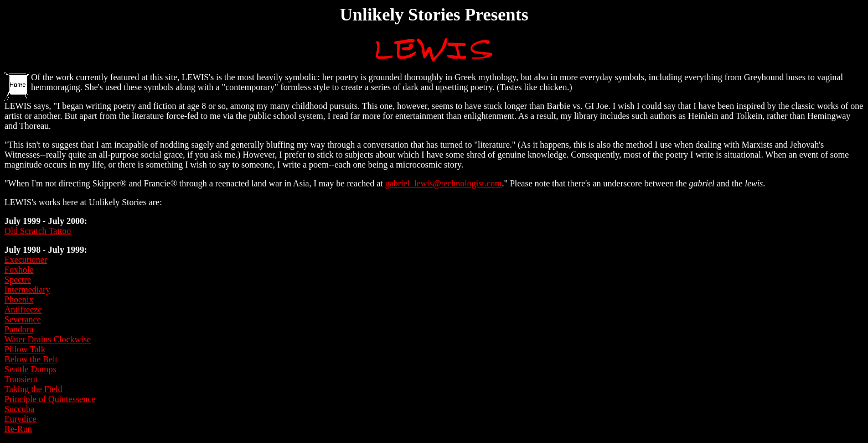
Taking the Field (33, 389)
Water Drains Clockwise (48, 339)
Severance (23, 319)
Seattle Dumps (30, 369)
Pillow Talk (25, 349)
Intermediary (27, 290)
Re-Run (18, 429)
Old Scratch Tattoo (38, 231)
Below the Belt (31, 359)
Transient (21, 379)
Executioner (26, 260)
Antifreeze (23, 309)
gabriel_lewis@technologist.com (444, 183)
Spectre (18, 280)
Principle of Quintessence (50, 399)
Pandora (19, 329)
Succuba (19, 409)
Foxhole (19, 270)
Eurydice (20, 419)
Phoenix (19, 299)
